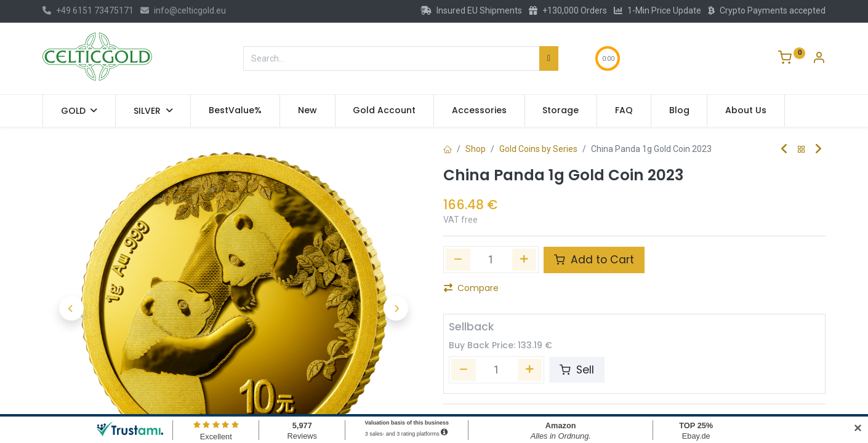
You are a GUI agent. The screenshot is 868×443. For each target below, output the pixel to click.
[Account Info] (819, 59)
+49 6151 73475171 (88, 10)
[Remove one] (458, 260)
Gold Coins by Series (538, 149)
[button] (71, 308)
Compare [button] (471, 288)
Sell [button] (577, 370)
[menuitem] (235, 111)
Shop (476, 149)
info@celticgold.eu (183, 10)
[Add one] (524, 260)
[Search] (549, 58)
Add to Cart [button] (594, 260)
